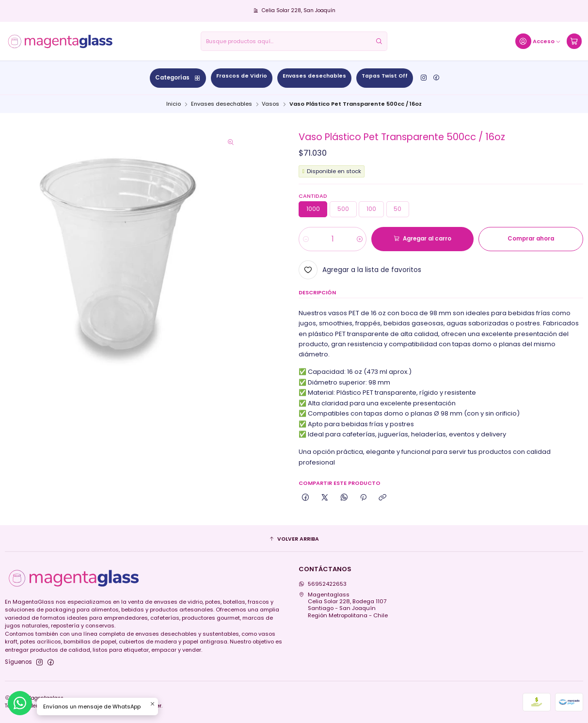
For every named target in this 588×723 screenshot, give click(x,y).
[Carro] (574, 41)
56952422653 (323, 584)
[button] (294, 539)
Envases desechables (314, 76)
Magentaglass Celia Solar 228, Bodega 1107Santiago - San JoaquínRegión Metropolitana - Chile (343, 605)
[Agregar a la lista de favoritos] (360, 270)
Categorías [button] (178, 78)
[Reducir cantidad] (306, 239)
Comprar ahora (531, 239)
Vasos (270, 104)
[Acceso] (538, 41)
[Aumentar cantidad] (359, 239)
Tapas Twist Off (385, 76)
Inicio (174, 104)
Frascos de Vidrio (242, 76)
